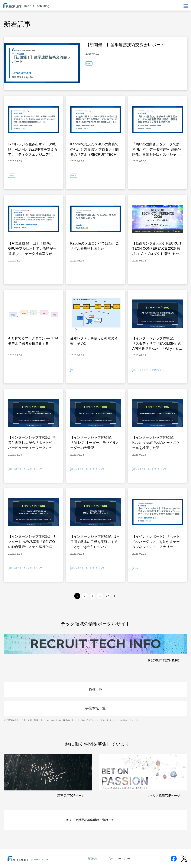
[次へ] (114, 596)
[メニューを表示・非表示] (186, 6)
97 (108, 596)
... (100, 596)
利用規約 (92, 859)
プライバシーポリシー (119, 859)
